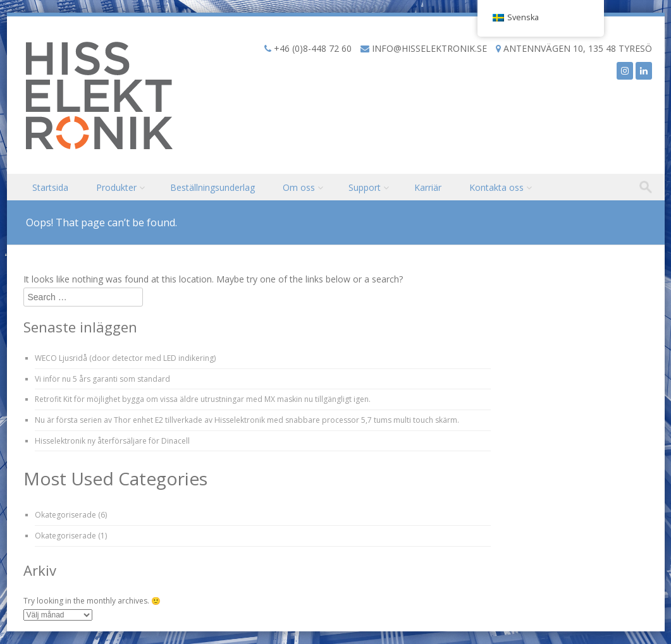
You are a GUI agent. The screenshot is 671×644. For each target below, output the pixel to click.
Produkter (116, 187)
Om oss (299, 187)
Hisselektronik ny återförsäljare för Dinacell (112, 441)
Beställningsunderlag (212, 187)
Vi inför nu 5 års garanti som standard (102, 379)
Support (365, 187)
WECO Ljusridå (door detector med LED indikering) (125, 358)
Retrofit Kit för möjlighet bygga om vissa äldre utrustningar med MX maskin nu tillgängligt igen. (203, 399)
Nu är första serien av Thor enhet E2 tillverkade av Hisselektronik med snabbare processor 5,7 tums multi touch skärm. (247, 420)
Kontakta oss (496, 187)
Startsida (50, 187)
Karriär (428, 187)
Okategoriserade (65, 515)
